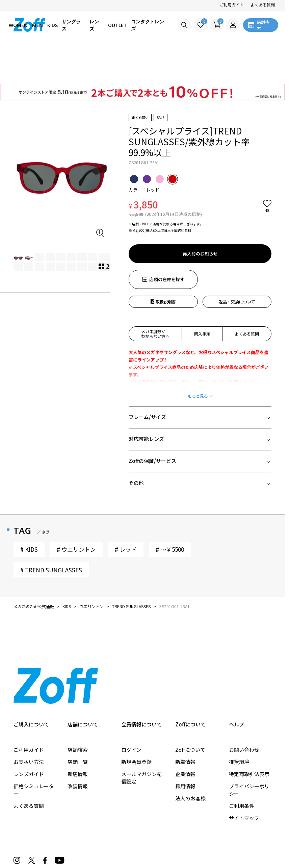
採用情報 (185, 748)
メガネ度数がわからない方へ (155, 295)
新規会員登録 (136, 723)
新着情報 (185, 723)
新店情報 (78, 735)
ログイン (131, 711)
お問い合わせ (244, 711)
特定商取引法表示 (249, 735)
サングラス (71, 25)
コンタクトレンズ (148, 25)
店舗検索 (78, 711)
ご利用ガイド (232, 5)
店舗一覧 (78, 723)
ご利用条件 (242, 767)
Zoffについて (190, 711)
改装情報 (78, 748)
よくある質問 (263, 5)
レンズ (94, 25)
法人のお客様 (190, 760)
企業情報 (185, 735)
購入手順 (202, 295)
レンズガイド (29, 735)
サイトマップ (244, 779)
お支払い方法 (29, 723)
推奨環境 (239, 723)
